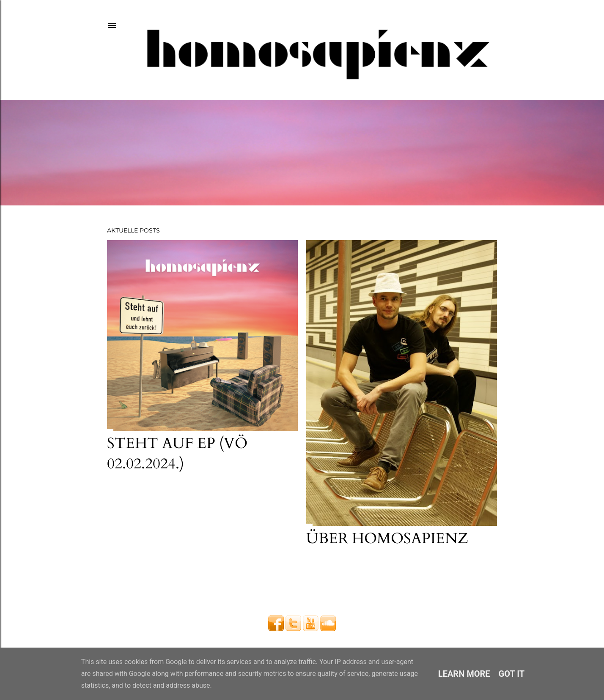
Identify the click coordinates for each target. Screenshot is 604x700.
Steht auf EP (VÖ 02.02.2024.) (177, 454)
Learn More (464, 674)
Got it (512, 674)
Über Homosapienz (387, 539)
